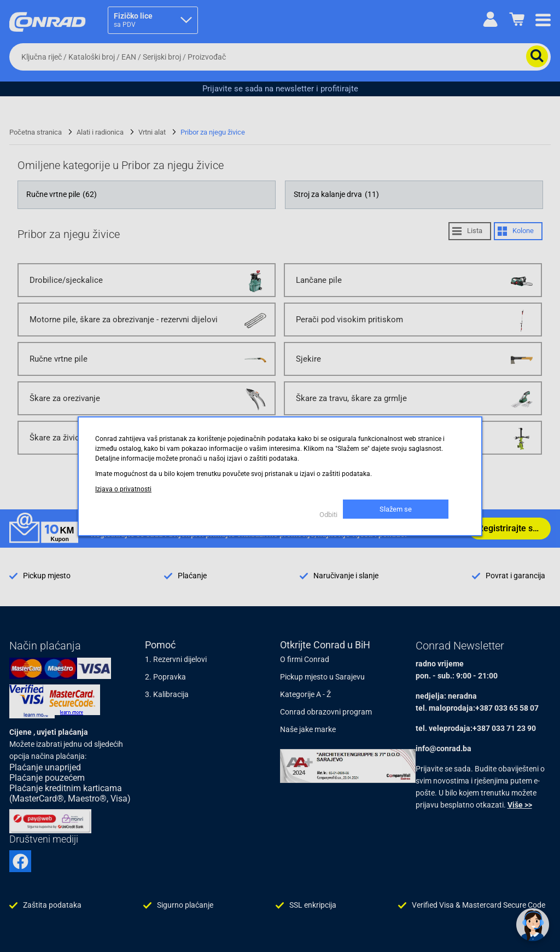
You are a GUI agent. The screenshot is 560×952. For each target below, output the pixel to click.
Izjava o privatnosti (123, 489)
